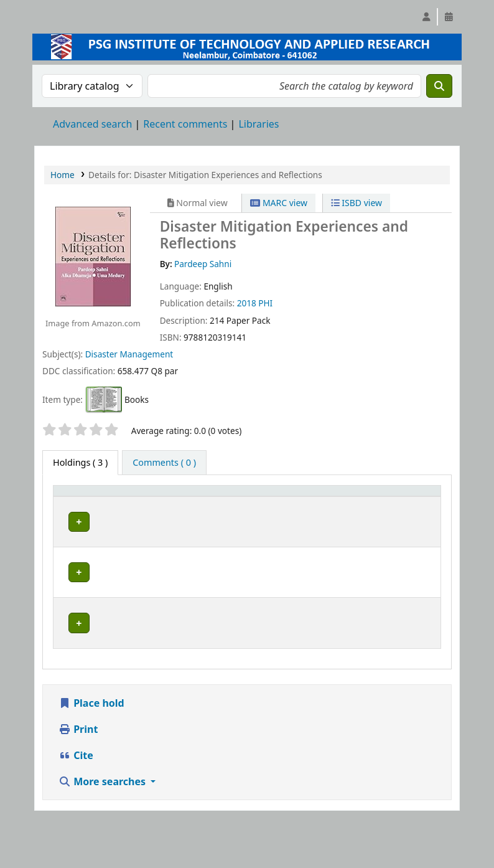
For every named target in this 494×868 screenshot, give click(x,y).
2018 (247, 303)
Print (78, 781)
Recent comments (185, 124)
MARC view (279, 203)
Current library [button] (140, 508)
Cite (76, 808)
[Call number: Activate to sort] (227, 502)
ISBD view (357, 203)
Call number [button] (216, 502)
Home (63, 175)
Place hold (91, 755)
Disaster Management (129, 354)
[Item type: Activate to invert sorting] (78, 502)
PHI (265, 303)
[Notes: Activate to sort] (352, 502)
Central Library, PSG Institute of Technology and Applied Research (143, 550)
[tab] (164, 463)
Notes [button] (334, 508)
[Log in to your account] (426, 17)
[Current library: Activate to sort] (147, 502)
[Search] (439, 86)
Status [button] (282, 508)
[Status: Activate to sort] (289, 502)
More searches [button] (103, 834)
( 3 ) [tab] (80, 462)
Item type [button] (69, 502)
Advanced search (92, 124)
